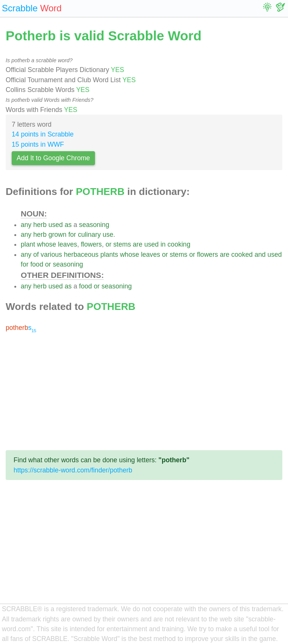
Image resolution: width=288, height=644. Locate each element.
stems (122, 244)
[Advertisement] (144, 391)
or (109, 244)
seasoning (94, 225)
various (51, 255)
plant (28, 244)
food (37, 264)
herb (40, 225)
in (163, 244)
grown (57, 235)
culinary (90, 235)
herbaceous (81, 255)
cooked (242, 255)
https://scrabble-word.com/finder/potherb (73, 470)
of (36, 255)
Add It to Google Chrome (53, 158)
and (260, 255)
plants (109, 255)
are (137, 244)
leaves (68, 244)
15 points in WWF (38, 144)
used (55, 225)
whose (47, 244)
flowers (91, 244)
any (26, 225)
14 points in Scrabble (43, 134)
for (72, 235)
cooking (179, 244)
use (108, 235)
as (68, 225)
